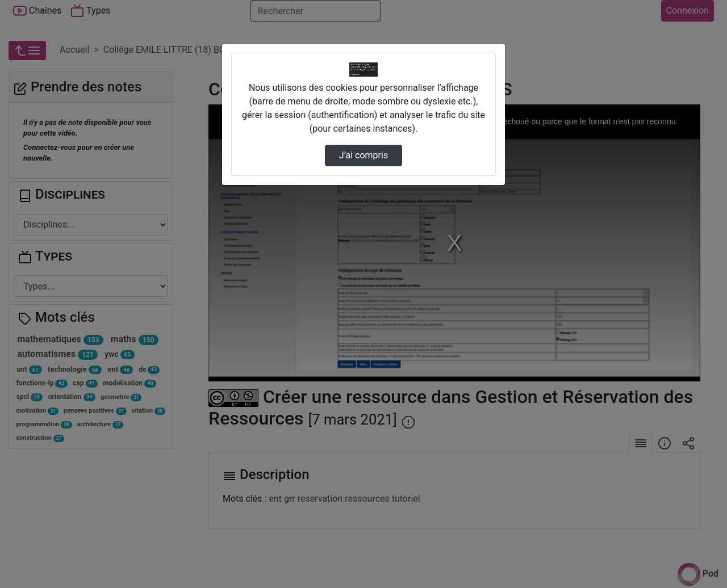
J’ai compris (363, 155)
